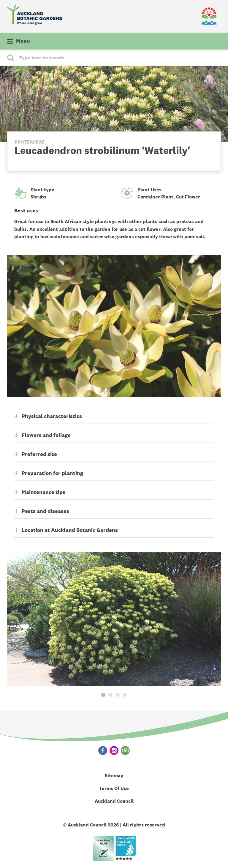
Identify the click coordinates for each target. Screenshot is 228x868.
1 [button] (103, 695)
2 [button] (110, 695)
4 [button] (125, 695)
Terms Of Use (114, 788)
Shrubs (38, 197)
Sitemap (114, 776)
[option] (114, 619)
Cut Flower (188, 197)
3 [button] (118, 695)
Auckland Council (114, 801)
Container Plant (155, 197)
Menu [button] (23, 41)
